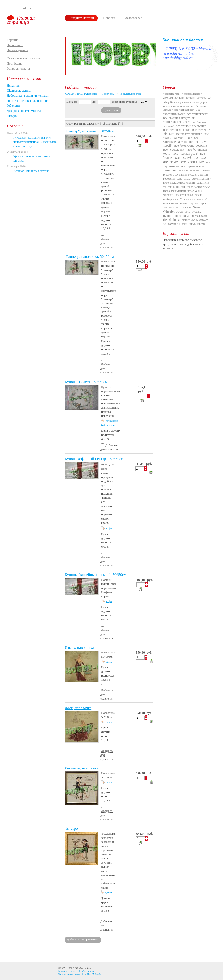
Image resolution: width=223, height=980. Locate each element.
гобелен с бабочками (175, 175)
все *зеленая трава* (177, 130)
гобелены (169, 179)
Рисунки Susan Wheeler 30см (182, 209)
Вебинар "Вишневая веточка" (32, 171)
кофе (109, 528)
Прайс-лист (15, 45)
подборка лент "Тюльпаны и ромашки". (186, 199)
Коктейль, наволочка (82, 768)
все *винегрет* (197, 114)
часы (184, 224)
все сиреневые (191, 166)
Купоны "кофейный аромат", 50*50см (95, 575)
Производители (17, 50)
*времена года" (172, 94)
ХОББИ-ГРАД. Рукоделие (81, 94)
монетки (179, 187)
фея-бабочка (172, 220)
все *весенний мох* (182, 112)
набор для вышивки (174, 191)
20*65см (168, 98)
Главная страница (21, 20)
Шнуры (12, 116)
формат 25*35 (190, 220)
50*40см (202, 98)
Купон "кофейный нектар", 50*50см (94, 459)
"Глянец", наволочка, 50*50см (89, 257)
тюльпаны (201, 216)
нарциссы (180, 195)
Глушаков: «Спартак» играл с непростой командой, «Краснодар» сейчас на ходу (35, 142)
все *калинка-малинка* (186, 136)
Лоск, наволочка (78, 708)
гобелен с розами (198, 175)
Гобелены (13, 106)
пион (190, 195)
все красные (192, 162)
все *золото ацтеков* (189, 134)
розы (188, 212)
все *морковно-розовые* (192, 145)
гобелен (205, 170)
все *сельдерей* (174, 149)
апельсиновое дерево (196, 102)
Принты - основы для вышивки (28, 101)
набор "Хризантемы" (198, 187)
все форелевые (189, 170)
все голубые (186, 157)
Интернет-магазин (81, 18)
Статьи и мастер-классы (23, 58)
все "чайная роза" (184, 110)
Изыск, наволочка (79, 648)
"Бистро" (72, 828)
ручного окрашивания (179, 216)
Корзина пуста (176, 234)
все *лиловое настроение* (181, 140)
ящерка (201, 224)
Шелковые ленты (19, 90)
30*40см (179, 98)
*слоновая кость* (192, 94)
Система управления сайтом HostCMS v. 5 (79, 974)
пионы (198, 195)
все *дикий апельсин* (191, 126)
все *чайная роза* (186, 153)
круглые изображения (183, 183)
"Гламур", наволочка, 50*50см (89, 131)
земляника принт (202, 179)
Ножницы (13, 86)
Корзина (12, 40)
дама (179, 179)
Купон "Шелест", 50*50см (86, 382)
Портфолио (15, 63)
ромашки (197, 212)
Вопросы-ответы (18, 68)
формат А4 (174, 224)
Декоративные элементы (24, 111)
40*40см (191, 98)
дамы (109, 662)
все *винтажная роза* (180, 120)
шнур (192, 224)
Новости (109, 18)
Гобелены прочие (130, 94)
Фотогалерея (133, 18)
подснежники (171, 203)
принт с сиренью (190, 203)
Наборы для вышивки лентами (28, 96)
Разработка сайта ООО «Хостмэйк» (76, 971)
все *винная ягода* (177, 118)
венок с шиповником (176, 106)
